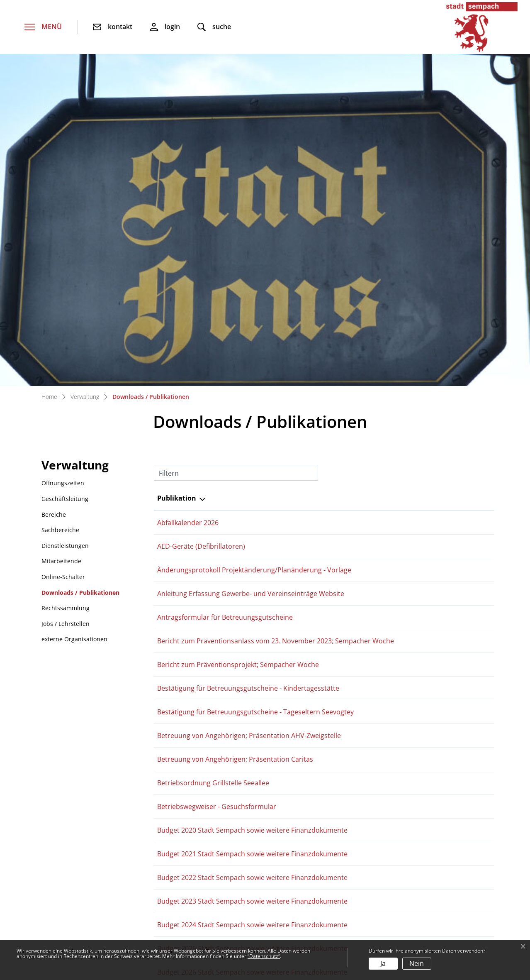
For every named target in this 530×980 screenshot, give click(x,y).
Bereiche (54, 192)
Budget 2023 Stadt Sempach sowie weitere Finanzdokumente (252, 579)
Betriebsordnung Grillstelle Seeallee (213, 461)
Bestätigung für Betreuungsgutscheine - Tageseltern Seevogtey (255, 390)
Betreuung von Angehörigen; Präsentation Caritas (235, 437)
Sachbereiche (60, 208)
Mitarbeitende (61, 239)
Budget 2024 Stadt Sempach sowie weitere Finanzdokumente (252, 603)
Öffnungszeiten (63, 161)
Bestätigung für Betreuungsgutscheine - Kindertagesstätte (248, 366)
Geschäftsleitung (65, 177)
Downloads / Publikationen (80, 272)
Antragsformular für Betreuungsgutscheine (225, 295)
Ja (383, 963)
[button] (214, 27)
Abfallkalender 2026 (188, 200)
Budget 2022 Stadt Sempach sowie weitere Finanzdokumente (252, 555)
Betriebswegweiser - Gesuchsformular (217, 484)
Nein (417, 963)
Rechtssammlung (66, 286)
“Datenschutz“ (264, 956)
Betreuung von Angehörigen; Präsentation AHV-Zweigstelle (249, 413)
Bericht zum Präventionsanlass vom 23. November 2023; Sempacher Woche (276, 319)
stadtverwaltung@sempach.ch (96, 842)
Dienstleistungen (65, 224)
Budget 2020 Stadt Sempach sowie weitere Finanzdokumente (252, 508)
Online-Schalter (63, 255)
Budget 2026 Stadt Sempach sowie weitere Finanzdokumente (252, 650)
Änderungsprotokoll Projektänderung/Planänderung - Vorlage (254, 248)
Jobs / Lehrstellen (66, 302)
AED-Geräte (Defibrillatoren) (201, 224)
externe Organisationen (74, 317)
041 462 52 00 (70, 827)
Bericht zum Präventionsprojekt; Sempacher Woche (238, 342)
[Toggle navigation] (43, 27)
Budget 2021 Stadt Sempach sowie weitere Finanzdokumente (252, 532)
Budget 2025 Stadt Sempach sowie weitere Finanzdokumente (252, 626)
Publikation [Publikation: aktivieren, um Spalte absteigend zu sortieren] (177, 176)
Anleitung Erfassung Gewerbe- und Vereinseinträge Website (251, 271)
